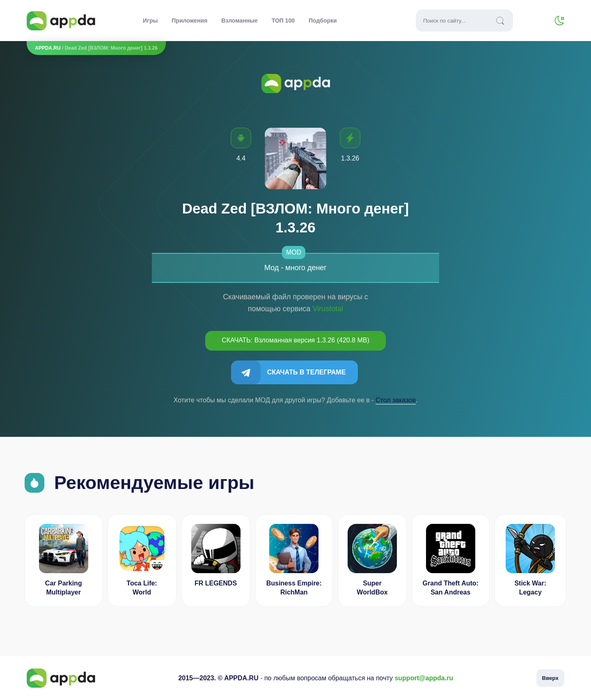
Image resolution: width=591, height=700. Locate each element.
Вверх (550, 678)
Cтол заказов (396, 400)
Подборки (323, 21)
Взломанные (239, 21)
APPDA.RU (48, 48)
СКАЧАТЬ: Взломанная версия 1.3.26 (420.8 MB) (295, 340)
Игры (150, 21)
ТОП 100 (283, 21)
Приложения (189, 21)
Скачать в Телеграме (307, 372)
